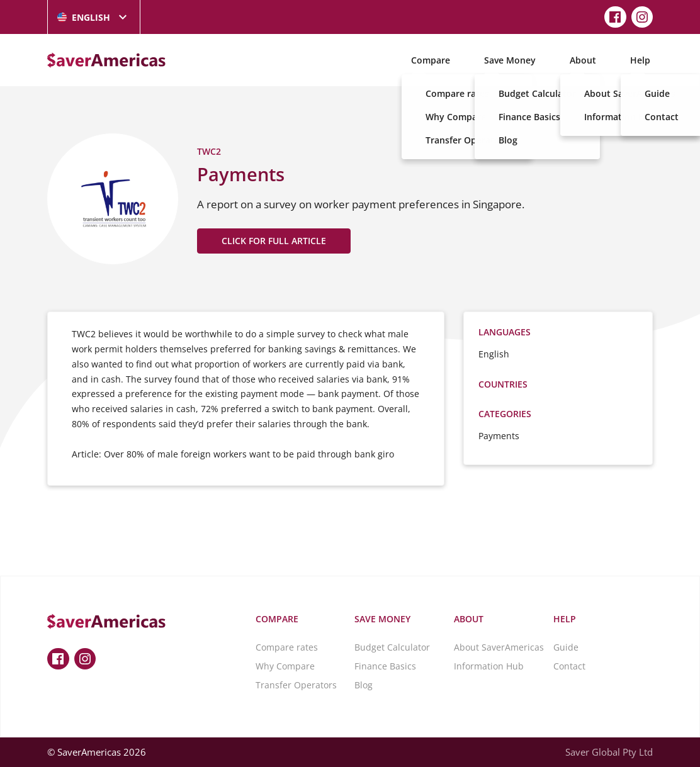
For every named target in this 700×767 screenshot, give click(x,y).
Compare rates (287, 647)
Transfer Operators (296, 685)
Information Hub (489, 666)
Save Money (510, 60)
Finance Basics (385, 666)
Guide (566, 647)
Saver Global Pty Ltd (609, 752)
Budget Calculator (392, 647)
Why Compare (285, 666)
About (583, 60)
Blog (364, 685)
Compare (431, 60)
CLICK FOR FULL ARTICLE (274, 241)
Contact (569, 666)
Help (640, 60)
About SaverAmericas (499, 647)
